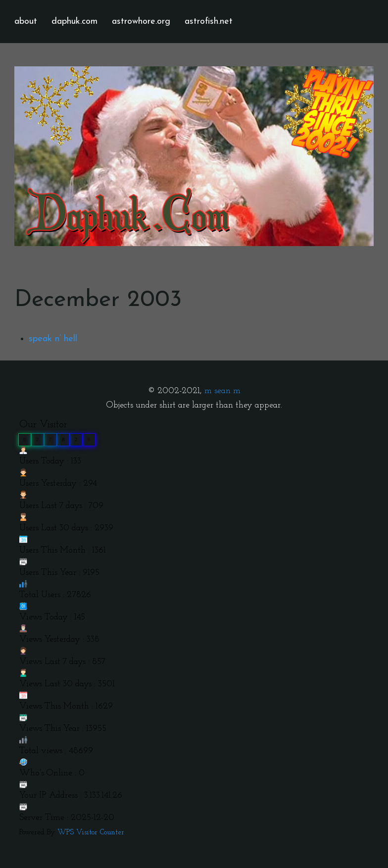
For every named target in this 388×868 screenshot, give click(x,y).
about (26, 22)
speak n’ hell (53, 339)
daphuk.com (74, 22)
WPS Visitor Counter (91, 833)
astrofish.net (209, 22)
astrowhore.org (141, 22)
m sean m (222, 391)
